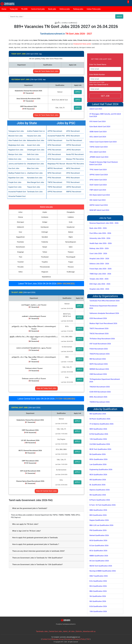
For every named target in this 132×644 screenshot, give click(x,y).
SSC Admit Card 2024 (98, 200)
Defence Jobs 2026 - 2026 (99, 264)
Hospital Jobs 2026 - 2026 (99, 259)
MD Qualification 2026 (98, 414)
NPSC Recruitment (54, 173)
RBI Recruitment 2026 (98, 359)
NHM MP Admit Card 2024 (99, 210)
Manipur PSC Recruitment (75, 159)
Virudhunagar (71, 272)
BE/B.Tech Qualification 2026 (100, 449)
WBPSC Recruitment (74, 192)
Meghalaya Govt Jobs (16, 145)
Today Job (14, 9)
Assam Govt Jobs (34, 145)
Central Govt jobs (38, 9)
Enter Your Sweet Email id (99, 85)
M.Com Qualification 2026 (99, 561)
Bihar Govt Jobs (33, 168)
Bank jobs (52, 9)
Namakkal (45, 237)
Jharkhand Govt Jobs (35, 173)
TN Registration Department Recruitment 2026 (105, 380)
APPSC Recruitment (55, 131)
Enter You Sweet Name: (98, 65)
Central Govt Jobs (55, 631)
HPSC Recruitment (54, 150)
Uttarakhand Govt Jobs (35, 164)
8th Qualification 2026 (98, 495)
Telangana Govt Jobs (16, 131)
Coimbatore (45, 217)
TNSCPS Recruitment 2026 (100, 354)
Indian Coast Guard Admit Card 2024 (103, 142)
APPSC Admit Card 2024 (99, 175)
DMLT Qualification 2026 (99, 576)
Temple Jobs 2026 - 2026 (99, 279)
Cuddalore (71, 217)
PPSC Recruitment (54, 178)
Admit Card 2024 (96, 109)
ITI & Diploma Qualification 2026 (101, 424)
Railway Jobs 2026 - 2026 (99, 248)
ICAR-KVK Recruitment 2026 (100, 392)
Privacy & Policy (80, 639)
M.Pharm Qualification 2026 (100, 419)
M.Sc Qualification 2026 (98, 551)
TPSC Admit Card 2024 (98, 170)
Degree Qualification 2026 (99, 520)
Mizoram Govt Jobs (16, 136)
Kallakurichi (20, 227)
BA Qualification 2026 (98, 454)
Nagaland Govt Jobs (16, 150)
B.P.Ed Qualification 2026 (99, 434)
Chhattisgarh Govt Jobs (35, 150)
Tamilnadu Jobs (42, 631)
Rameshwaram (20, 247)
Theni (20, 257)
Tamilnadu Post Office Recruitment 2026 (105, 301)
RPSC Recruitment (73, 178)
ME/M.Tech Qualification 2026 (101, 566)
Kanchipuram (45, 227)
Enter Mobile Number (97, 75)
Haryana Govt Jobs (34, 136)
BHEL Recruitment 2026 (98, 397)
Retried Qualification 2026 (99, 535)
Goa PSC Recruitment (74, 140)
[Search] (62, 17)
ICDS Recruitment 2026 (98, 318)
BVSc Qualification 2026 (98, 459)
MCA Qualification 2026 (98, 475)
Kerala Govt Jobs (33, 159)
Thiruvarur (71, 267)
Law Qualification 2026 (98, 464)
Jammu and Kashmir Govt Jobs (17, 164)
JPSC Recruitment (54, 154)
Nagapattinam (20, 237)
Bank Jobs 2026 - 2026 (98, 228)
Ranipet (45, 247)
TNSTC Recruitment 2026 (99, 329)
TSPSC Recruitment (55, 187)
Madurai (71, 232)
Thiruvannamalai (45, 267)
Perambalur (20, 242)
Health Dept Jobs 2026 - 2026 (101, 243)
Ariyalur (45, 212)
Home (4, 9)
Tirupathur (45, 262)
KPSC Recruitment (54, 159)
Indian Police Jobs (94, 9)
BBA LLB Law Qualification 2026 (101, 525)
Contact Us (46, 639)
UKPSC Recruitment (73, 187)
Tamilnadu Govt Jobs (35, 192)
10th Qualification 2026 (98, 611)
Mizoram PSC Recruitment (75, 164)
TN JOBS (24, 9)
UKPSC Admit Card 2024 (99, 205)
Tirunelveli (20, 262)
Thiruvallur (20, 267)
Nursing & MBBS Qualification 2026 (103, 571)
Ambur (20, 212)
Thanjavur (71, 252)
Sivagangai (20, 252)
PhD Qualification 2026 (98, 530)
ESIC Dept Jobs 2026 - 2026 (100, 284)
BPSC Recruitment (73, 136)
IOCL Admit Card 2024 (98, 137)
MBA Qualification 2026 (98, 510)
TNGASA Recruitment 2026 (100, 387)
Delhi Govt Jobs (33, 154)
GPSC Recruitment (54, 145)
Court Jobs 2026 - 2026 (98, 254)
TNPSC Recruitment (55, 182)
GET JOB (105, 96)
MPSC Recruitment (73, 168)
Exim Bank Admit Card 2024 (100, 127)
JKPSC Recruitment (73, 150)
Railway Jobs (78, 9)
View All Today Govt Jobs (46, 388)
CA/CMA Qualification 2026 (100, 444)
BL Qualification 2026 (97, 485)
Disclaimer (69, 639)
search (119, 16)
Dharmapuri (21, 222)
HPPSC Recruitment (74, 145)
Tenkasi (45, 252)
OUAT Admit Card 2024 (98, 185)
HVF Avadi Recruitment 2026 (100, 344)
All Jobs (72, 631)
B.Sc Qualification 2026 (98, 581)
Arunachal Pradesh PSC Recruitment (56, 136)
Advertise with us (89, 631)
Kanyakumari (71, 227)
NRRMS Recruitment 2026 (99, 369)
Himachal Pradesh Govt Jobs (17, 196)
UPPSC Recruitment (55, 192)
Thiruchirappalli (71, 257)
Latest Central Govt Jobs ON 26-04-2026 (46, 399)
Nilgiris (71, 237)
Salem (71, 247)
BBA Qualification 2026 (98, 591)
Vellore (21, 272)
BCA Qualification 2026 (98, 586)
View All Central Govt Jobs (46, 491)
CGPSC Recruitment (55, 140)
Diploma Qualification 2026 (100, 490)
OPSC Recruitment (73, 173)
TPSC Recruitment (73, 182)
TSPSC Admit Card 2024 (99, 147)
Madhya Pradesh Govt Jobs (17, 173)
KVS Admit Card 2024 (98, 122)
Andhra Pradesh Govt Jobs (35, 131)
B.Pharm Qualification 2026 (100, 500)
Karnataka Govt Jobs (35, 178)
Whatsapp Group (57, 639)
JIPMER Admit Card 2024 (99, 157)
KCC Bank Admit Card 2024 (100, 195)
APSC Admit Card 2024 (98, 180)
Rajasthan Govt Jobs (16, 178)
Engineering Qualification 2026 (101, 470)
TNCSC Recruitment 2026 (99, 334)
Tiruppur (71, 262)
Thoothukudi (45, 257)
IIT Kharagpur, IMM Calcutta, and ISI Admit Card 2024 (105, 115)
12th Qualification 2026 (98, 439)
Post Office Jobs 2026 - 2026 (100, 233)
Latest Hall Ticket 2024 (105, 104)
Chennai (20, 217)
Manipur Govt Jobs (15, 154)
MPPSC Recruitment (55, 168)
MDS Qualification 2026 (98, 429)
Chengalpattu (71, 212)
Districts (79, 631)
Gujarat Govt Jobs (15, 187)
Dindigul (45, 222)
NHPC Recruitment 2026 (99, 364)
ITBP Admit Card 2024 (98, 190)
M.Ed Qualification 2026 (98, 540)
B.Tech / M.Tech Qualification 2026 (103, 505)
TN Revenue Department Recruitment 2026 (103, 307)
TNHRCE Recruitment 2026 (100, 402)
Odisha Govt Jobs (15, 159)
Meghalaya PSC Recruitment (56, 164)
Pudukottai (45, 242)
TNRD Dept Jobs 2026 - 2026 (100, 274)
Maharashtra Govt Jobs (35, 140)
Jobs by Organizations (105, 296)
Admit (65, 631)
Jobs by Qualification (105, 409)
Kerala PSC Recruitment (75, 154)
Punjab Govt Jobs (15, 182)
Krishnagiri (45, 232)
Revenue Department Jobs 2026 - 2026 (104, 223)
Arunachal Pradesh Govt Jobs (17, 192)
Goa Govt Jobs (14, 168)
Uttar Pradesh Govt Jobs (17, 140)
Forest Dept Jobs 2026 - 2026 (100, 269)
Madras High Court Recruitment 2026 (103, 323)
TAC (88, 639)
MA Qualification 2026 (98, 601)
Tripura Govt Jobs (34, 187)
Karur (20, 232)
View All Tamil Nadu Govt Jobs (46, 71)
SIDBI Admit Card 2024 (98, 132)
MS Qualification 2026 (98, 480)
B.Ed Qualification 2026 (98, 606)
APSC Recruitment (73, 131)
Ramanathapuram (71, 242)
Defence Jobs (65, 9)
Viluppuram (45, 272)
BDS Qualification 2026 (98, 515)
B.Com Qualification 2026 (99, 546)
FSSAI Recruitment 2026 (99, 349)
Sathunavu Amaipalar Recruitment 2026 (104, 313)
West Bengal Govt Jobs (35, 182)
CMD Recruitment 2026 (98, 374)
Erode (71, 222)
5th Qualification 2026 (98, 596)
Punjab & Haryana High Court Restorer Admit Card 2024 (104, 163)
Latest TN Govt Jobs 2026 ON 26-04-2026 (46, 284)
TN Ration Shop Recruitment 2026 (102, 339)
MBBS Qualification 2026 (99, 556)
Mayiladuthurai (46, 277)
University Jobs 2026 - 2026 (100, 238)
